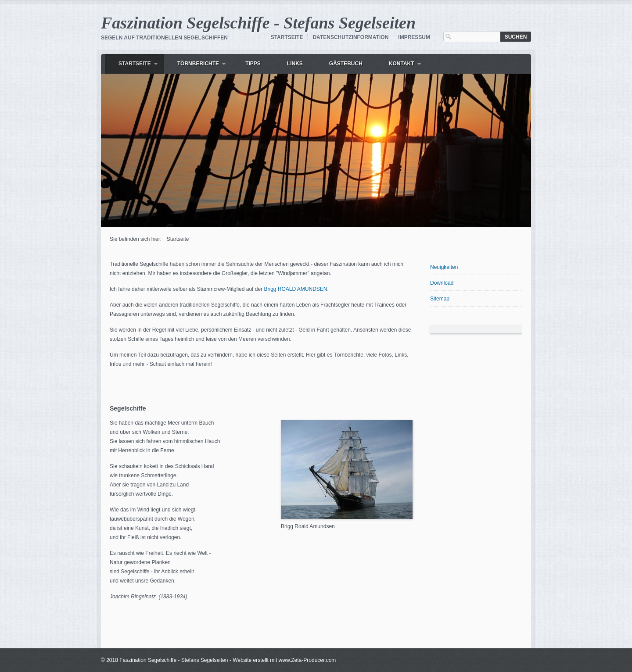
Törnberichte (198, 64)
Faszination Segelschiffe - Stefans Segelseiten (258, 23)
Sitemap (440, 299)
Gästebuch (346, 64)
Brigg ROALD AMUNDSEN (295, 289)
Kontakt (402, 64)
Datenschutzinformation (350, 37)
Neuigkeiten (444, 267)
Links (295, 64)
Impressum (414, 37)
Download (442, 283)
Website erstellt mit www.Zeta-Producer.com (284, 660)
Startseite (287, 37)
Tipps (253, 64)
